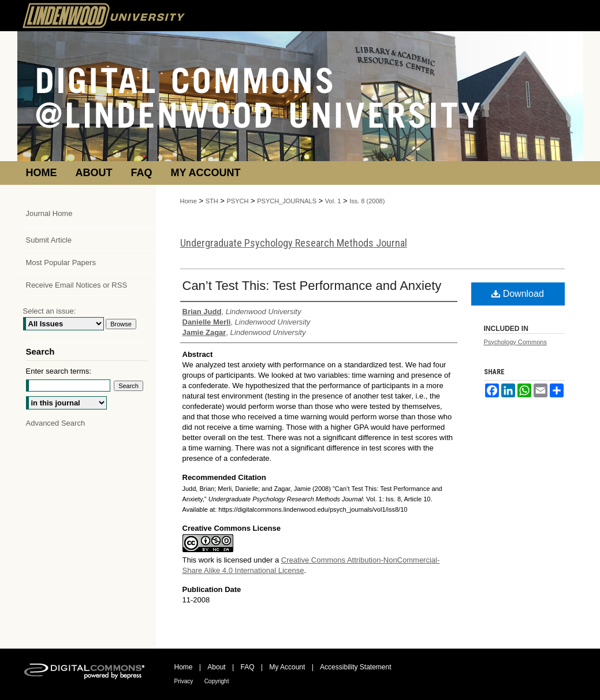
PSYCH (238, 201)
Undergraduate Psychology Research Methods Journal (294, 243)
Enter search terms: (59, 371)
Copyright (217, 681)
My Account (287, 667)
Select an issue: (50, 311)
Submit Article (49, 240)
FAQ (247, 667)
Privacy (184, 681)
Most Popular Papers (61, 262)
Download (518, 294)
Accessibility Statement (355, 667)
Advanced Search (56, 423)
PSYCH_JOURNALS (287, 201)
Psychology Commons (515, 342)
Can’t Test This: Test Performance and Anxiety (312, 286)
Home (189, 201)
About (216, 667)
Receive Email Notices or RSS (77, 285)
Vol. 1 (333, 201)
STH (212, 201)
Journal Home (49, 213)
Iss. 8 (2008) (367, 201)
